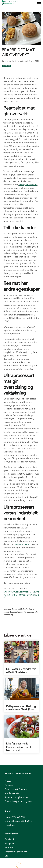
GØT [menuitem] (7, 856)
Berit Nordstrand (20, 61)
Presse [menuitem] (8, 781)
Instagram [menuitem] (10, 843)
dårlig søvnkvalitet (28, 185)
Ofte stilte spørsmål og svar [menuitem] (18, 801)
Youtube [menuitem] (9, 848)
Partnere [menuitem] (9, 785)
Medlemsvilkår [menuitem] (12, 793)
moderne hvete (22, 544)
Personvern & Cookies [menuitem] (16, 789)
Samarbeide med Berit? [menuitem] (16, 852)
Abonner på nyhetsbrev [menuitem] (16, 797)
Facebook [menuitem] (9, 839)
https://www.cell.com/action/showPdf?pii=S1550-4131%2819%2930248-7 (21, 595)
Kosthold (6, 66)
